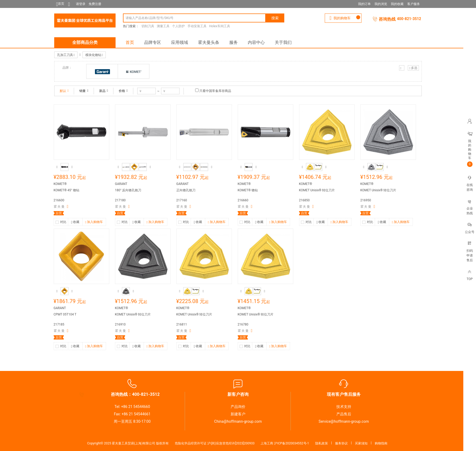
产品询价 (238, 407)
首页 (130, 42)
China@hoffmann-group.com (238, 421)
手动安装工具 (197, 26)
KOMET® (60, 184)
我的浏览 (381, 4)
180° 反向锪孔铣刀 (128, 190)
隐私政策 (322, 443)
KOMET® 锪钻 (248, 190)
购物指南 (381, 443)
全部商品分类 (85, 42)
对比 (63, 222)
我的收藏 (397, 4)
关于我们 (283, 42)
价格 (123, 91)
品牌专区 (153, 42)
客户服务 (414, 4)
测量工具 (163, 26)
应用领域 (180, 42)
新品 (104, 91)
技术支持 (344, 407)
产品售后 (344, 414)
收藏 (75, 222)
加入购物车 (94, 222)
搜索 (275, 18)
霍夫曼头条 (209, 42)
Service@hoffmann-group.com (344, 421)
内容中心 (256, 42)
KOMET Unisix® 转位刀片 (317, 190)
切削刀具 (148, 26)
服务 (234, 42)
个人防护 (178, 26)
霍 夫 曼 (59, 207)
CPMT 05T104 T (65, 314)
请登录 (81, 4)
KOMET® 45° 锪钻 (67, 190)
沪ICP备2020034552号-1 (291, 443)
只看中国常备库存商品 (215, 91)
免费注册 (95, 4)
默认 (64, 91)
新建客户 (238, 414)
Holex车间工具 (220, 26)
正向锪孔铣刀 (186, 190)
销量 (84, 91)
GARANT (121, 184)
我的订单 (364, 4)
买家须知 (361, 443)
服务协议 (341, 443)
